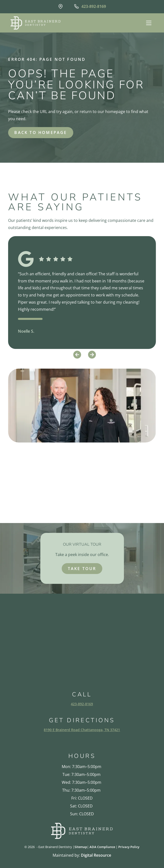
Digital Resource (96, 855)
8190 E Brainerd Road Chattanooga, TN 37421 (82, 730)
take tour (82, 569)
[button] (148, 23)
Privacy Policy (129, 847)
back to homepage (41, 132)
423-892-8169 (82, 704)
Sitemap (81, 847)
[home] (34, 23)
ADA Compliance (102, 847)
